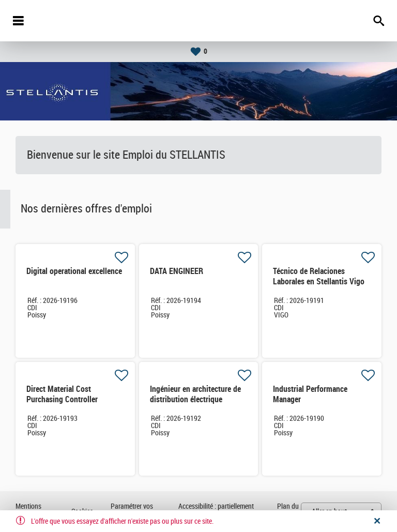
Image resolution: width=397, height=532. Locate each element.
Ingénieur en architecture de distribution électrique (195, 394)
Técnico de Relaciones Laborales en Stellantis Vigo (319, 276)
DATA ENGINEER (177, 271)
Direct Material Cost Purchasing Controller (62, 394)
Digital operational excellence (74, 271)
